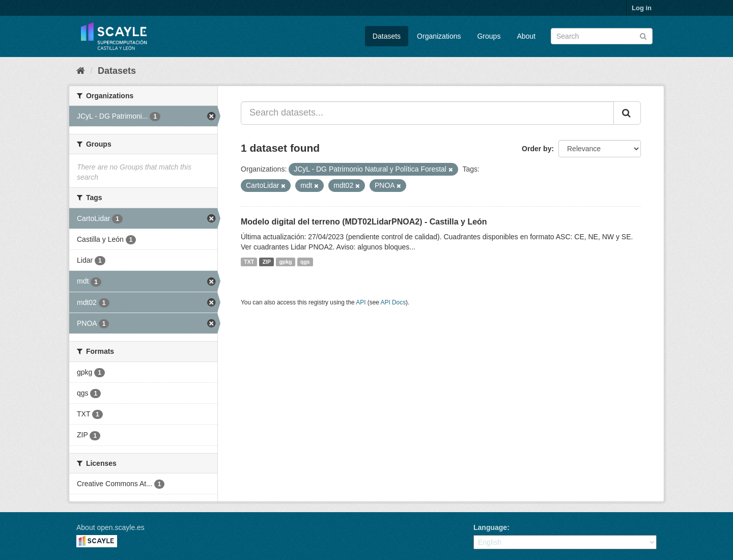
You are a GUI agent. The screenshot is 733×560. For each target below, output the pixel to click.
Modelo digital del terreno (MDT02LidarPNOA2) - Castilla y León (364, 222)
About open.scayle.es (110, 527)
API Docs (393, 302)
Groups (489, 36)
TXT (249, 262)
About (526, 36)
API (361, 302)
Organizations (439, 36)
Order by (537, 149)
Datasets (387, 36)
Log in (642, 8)
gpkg (285, 262)
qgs (305, 262)
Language (490, 527)
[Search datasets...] (427, 113)
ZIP (267, 262)
